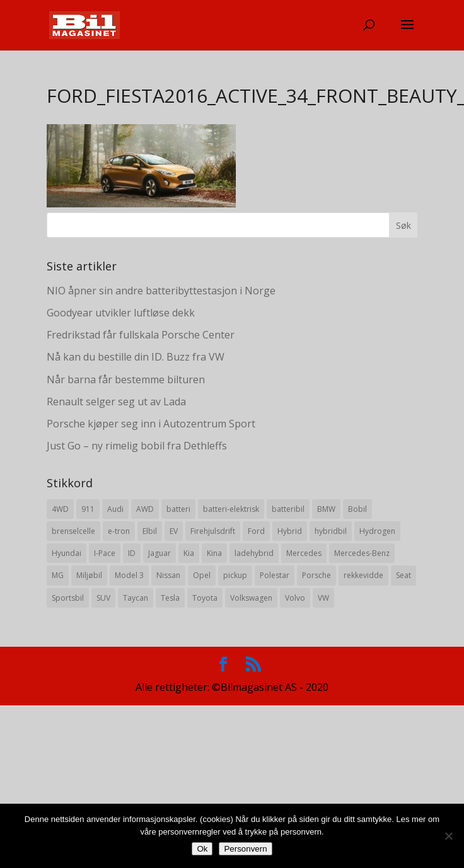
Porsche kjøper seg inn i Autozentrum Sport (151, 424)
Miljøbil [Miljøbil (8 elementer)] (89, 575)
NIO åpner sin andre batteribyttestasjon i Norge (161, 291)
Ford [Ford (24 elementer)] (256, 531)
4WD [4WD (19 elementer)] (60, 509)
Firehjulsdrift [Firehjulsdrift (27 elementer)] (213, 531)
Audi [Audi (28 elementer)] (115, 509)
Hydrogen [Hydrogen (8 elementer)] (377, 531)
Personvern (245, 849)
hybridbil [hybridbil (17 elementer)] (331, 531)
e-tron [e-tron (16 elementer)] (119, 531)
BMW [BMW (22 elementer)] (326, 509)
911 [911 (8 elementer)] (88, 509)
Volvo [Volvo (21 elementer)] (295, 598)
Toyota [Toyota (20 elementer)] (205, 598)
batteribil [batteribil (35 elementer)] (288, 509)
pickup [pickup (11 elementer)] (235, 575)
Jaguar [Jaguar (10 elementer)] (159, 553)
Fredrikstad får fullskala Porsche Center (141, 335)
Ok (202, 849)
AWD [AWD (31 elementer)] (145, 509)
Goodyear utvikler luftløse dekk (121, 313)
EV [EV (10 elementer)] (174, 531)
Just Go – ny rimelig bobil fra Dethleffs (137, 446)
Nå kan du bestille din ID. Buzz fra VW (136, 357)
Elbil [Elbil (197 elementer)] (150, 531)
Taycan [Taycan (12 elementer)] (136, 598)
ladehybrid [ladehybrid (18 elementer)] (254, 553)
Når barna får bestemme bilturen (126, 379)
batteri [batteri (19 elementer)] (178, 509)
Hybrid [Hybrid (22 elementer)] (290, 531)
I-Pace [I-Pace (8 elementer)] (105, 553)
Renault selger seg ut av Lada (116, 402)
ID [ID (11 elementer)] (132, 553)
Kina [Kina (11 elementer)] (214, 553)
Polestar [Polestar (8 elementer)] (275, 575)
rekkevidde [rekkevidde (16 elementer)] (363, 575)
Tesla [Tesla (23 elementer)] (170, 598)
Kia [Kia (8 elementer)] (189, 553)
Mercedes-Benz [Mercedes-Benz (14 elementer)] (362, 553)
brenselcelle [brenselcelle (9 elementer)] (73, 531)
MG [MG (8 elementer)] (58, 575)
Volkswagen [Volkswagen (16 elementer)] (251, 598)
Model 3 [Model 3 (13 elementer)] (129, 575)
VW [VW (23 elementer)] (323, 598)
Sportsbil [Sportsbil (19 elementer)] (68, 598)
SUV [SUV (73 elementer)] (103, 598)
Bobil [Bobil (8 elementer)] (357, 509)
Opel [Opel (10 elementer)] (202, 575)
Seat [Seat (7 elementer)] (403, 575)
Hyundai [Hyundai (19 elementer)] (67, 553)
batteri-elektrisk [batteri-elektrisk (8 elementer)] (231, 509)
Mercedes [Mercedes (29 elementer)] (304, 553)
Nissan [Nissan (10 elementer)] (168, 575)
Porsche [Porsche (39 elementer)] (316, 575)
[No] (448, 836)
